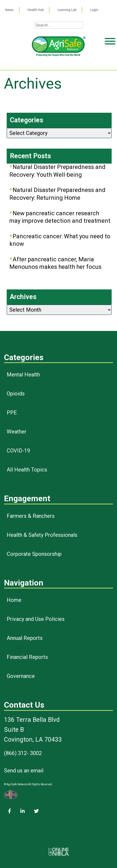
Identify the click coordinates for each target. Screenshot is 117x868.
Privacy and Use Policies (36, 619)
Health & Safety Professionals (42, 535)
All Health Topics (27, 470)
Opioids (16, 394)
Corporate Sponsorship (34, 554)
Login (94, 10)
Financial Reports (27, 657)
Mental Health (23, 375)
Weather (17, 432)
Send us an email (24, 771)
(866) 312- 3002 (23, 753)
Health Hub (36, 10)
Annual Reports (25, 638)
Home (14, 600)
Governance (21, 676)
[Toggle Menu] (110, 62)
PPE (12, 413)
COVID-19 (18, 451)
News (10, 10)
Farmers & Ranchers (31, 516)
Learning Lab (67, 10)
